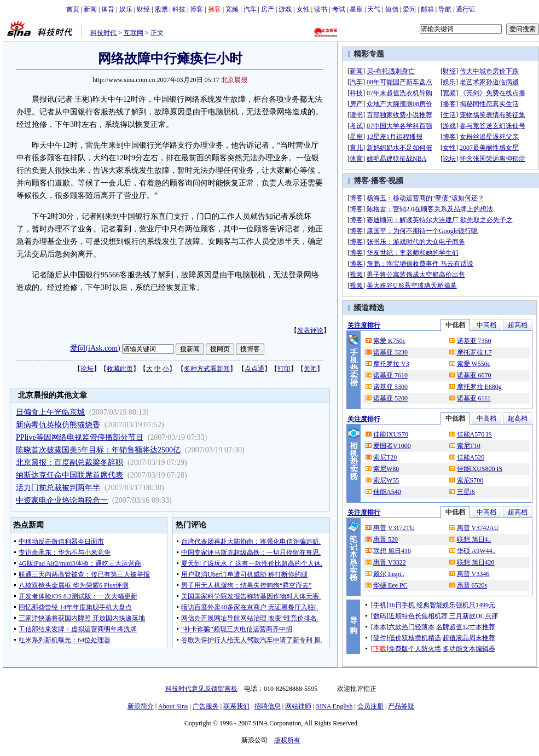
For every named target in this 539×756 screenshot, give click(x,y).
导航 (445, 9)
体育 (108, 9)
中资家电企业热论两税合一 (62, 500)
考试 (339, 9)
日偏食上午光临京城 (50, 412)
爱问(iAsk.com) (95, 348)
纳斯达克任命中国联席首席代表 (69, 475)
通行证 (466, 9)
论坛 (87, 369)
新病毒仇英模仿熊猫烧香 (58, 425)
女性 (303, 9)
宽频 (232, 9)
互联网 (134, 33)
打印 (284, 369)
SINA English (334, 706)
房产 (268, 9)
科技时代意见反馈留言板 (201, 689)
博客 (196, 9)
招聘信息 (268, 706)
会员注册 (370, 706)
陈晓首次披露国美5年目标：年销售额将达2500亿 (98, 450)
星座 (356, 9)
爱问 (409, 9)
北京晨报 (234, 80)
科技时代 (103, 33)
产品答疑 (401, 706)
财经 (143, 9)
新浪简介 (141, 706)
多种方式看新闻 (207, 369)
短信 (392, 9)
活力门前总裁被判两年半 (58, 488)
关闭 (310, 369)
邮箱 (427, 9)
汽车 (250, 9)
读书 (321, 9)
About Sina (173, 706)
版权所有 (287, 740)
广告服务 (206, 706)
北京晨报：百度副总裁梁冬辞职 (69, 463)
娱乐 (126, 9)
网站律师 (298, 706)
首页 (73, 9)
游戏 (285, 9)
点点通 (254, 369)
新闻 (90, 9)
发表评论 (310, 330)
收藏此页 (120, 369)
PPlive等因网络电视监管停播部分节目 (80, 437)
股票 (161, 9)
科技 (179, 9)
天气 (374, 9)
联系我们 (236, 706)
